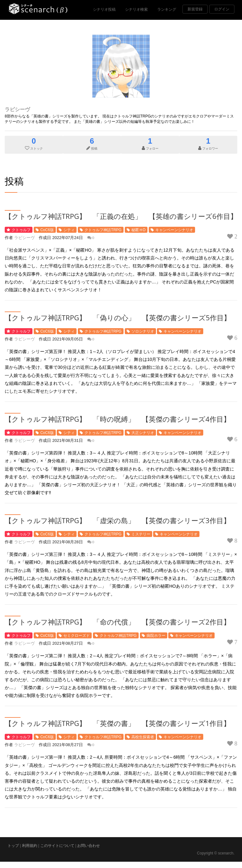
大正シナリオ (143, 433)
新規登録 (195, 9)
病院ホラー (156, 636)
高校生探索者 (143, 737)
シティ (69, 230)
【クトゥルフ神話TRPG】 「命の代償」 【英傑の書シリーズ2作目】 (118, 622)
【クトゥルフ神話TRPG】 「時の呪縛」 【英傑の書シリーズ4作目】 (118, 419)
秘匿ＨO (138, 230)
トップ (13, 846)
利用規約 (30, 846)
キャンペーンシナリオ (174, 230)
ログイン (222, 9)
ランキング (167, 9)
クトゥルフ (21, 230)
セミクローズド (77, 636)
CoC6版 (47, 230)
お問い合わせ (89, 846)
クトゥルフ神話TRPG (103, 230)
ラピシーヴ (17, 109)
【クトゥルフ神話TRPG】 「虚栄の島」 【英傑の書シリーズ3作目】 (118, 520)
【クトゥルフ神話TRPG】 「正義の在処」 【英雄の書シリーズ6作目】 (121, 216)
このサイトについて (57, 846)
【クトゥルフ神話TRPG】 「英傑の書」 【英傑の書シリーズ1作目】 (118, 723)
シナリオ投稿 (104, 9)
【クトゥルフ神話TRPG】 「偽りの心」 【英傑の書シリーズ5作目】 (118, 317)
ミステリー (141, 534)
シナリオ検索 (136, 9)
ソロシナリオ (143, 331)
